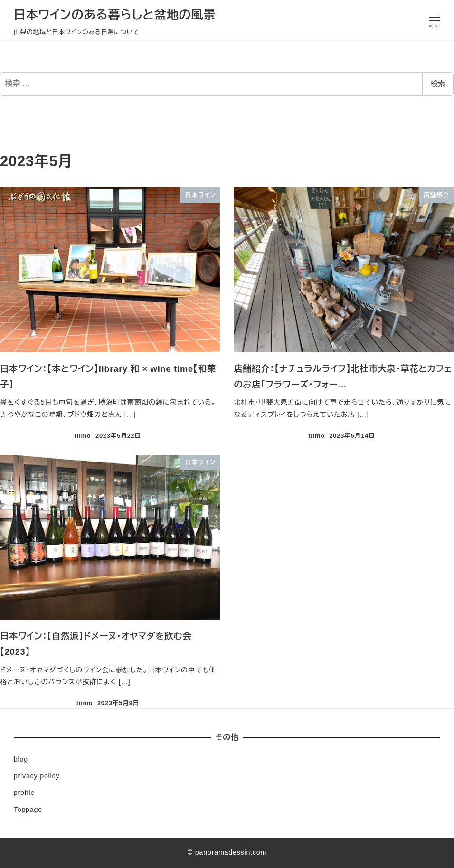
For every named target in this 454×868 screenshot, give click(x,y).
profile (24, 793)
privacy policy (37, 776)
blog (21, 759)
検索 (438, 84)
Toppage (28, 810)
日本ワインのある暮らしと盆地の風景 (115, 15)
